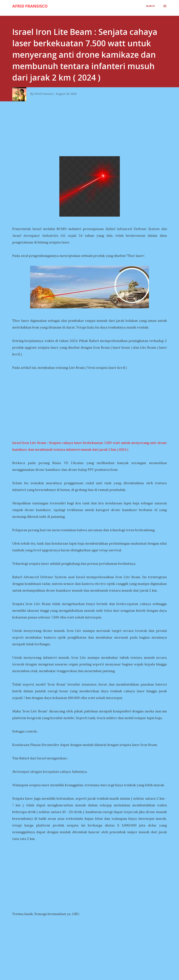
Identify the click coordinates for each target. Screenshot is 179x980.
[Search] (150, 6)
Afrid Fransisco (30, 6)
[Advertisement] (91, 130)
